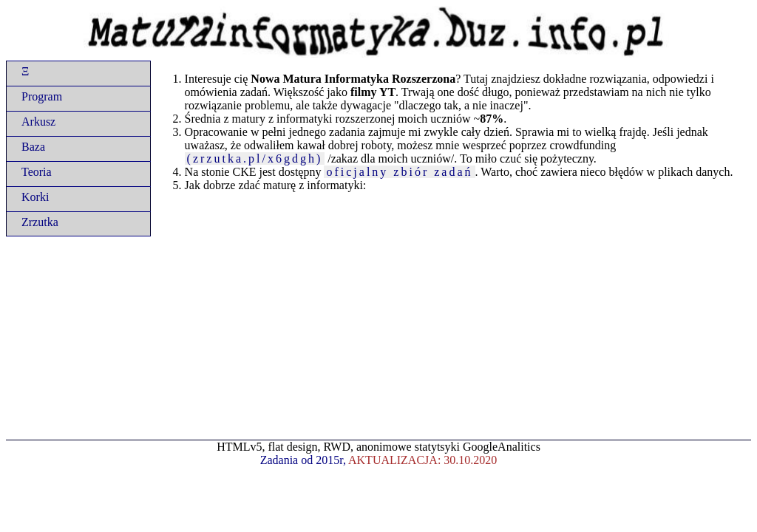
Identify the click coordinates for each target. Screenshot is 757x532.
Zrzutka (40, 222)
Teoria (37, 172)
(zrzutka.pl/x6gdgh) (255, 158)
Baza (33, 147)
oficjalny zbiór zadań (399, 172)
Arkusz (38, 122)
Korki (35, 197)
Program (42, 96)
